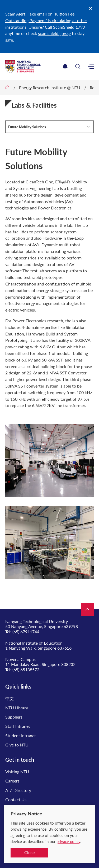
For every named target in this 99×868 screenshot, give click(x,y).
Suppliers (14, 717)
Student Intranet (21, 736)
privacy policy (68, 841)
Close (29, 852)
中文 (10, 698)
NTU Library (17, 708)
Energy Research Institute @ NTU (50, 87)
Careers (12, 781)
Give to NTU (17, 745)
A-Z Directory (18, 790)
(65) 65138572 (26, 669)
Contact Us (16, 799)
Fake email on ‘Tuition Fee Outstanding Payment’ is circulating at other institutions (46, 20)
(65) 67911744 (26, 632)
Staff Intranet (18, 726)
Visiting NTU (17, 772)
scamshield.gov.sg (54, 33)
